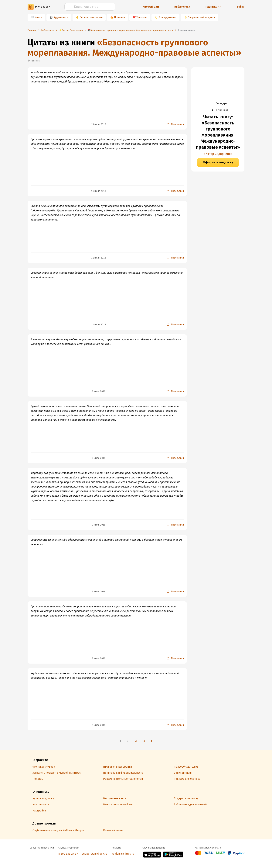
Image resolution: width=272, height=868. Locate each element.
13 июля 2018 (99, 124)
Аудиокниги (61, 17)
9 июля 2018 (99, 391)
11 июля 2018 (99, 191)
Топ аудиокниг (168, 17)
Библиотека (182, 7)
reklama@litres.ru (123, 854)
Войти (241, 7)
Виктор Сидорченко (218, 154)
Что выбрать (151, 7)
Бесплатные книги (91, 17)
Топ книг (142, 17)
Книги (38, 17)
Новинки (119, 17)
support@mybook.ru (95, 854)
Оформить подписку (218, 162)
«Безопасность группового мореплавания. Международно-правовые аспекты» (134, 48)
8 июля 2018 (99, 725)
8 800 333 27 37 (68, 854)
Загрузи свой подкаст (202, 17)
